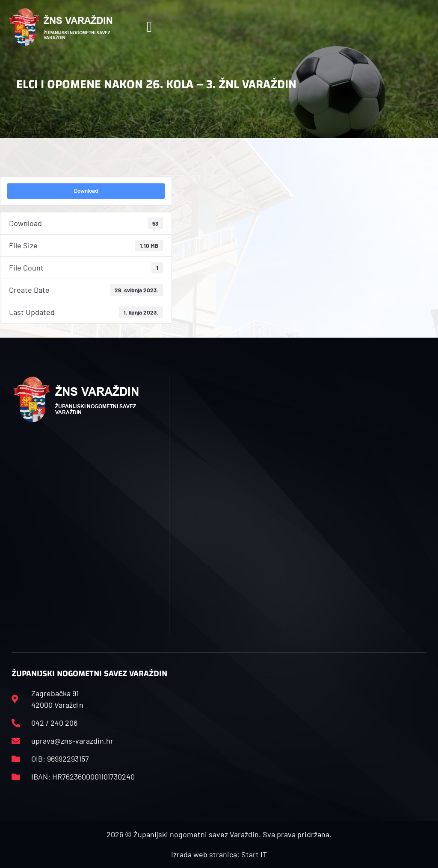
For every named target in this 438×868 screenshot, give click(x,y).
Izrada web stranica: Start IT (219, 854)
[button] (149, 27)
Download (86, 191)
